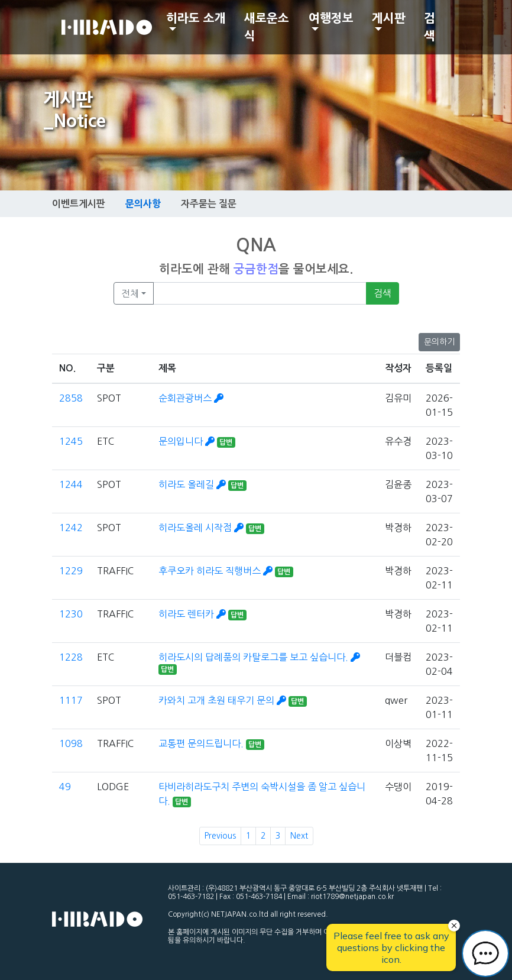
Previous (220, 836)
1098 (71, 743)
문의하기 (439, 342)
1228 (71, 657)
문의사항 (143, 203)
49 (65, 787)
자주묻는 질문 (209, 204)
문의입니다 (188, 441)
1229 (71, 571)
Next (299, 836)
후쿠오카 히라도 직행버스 (217, 571)
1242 (71, 528)
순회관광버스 (191, 398)
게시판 (389, 18)
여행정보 (331, 18)
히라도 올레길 (193, 484)
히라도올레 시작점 (202, 528)
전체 (130, 293)
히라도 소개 (196, 18)
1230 (71, 614)
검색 (430, 27)
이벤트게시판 (79, 204)
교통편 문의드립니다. (202, 743)
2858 (71, 398)
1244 (71, 484)
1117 (71, 700)
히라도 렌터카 (193, 614)
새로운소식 (267, 27)
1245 (71, 441)
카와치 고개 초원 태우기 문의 (223, 700)
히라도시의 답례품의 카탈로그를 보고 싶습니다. (259, 657)
